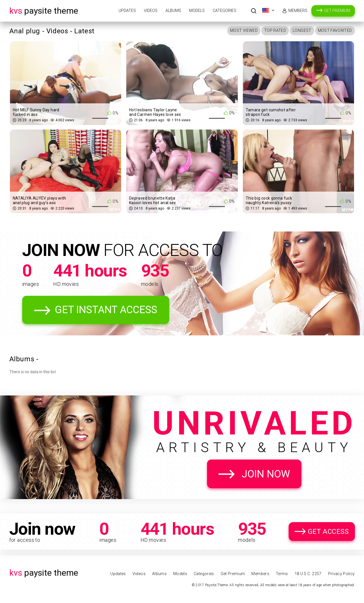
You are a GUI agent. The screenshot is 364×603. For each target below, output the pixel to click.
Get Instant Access (106, 310)
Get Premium (337, 11)
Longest (302, 30)
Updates (127, 11)
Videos (151, 11)
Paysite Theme (44, 11)
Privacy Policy (342, 574)
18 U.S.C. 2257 (308, 574)
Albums (173, 11)
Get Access (328, 532)
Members (298, 11)
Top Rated (275, 30)
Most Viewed (244, 30)
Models (197, 11)
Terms (282, 574)
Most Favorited (335, 30)
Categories (225, 11)
